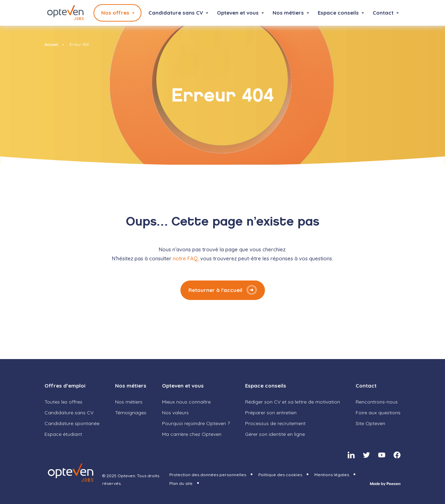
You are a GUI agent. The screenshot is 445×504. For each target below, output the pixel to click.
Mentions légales (332, 475)
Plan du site (181, 483)
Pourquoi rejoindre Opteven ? (196, 423)
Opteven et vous (238, 13)
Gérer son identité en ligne (275, 434)
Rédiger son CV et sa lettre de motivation (293, 402)
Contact (383, 13)
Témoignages (131, 413)
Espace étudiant (63, 434)
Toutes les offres (63, 402)
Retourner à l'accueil (215, 290)
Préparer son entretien (271, 413)
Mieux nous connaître (186, 402)
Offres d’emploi (65, 386)
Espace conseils (338, 13)
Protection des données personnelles (208, 475)
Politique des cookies (280, 475)
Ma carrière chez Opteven (192, 434)
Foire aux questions (378, 413)
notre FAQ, (187, 258)
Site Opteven (370, 423)
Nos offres (115, 13)
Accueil (51, 44)
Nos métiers (288, 13)
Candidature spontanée (72, 423)
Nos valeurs (175, 413)
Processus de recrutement (275, 423)
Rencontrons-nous (377, 402)
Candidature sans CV (176, 13)
